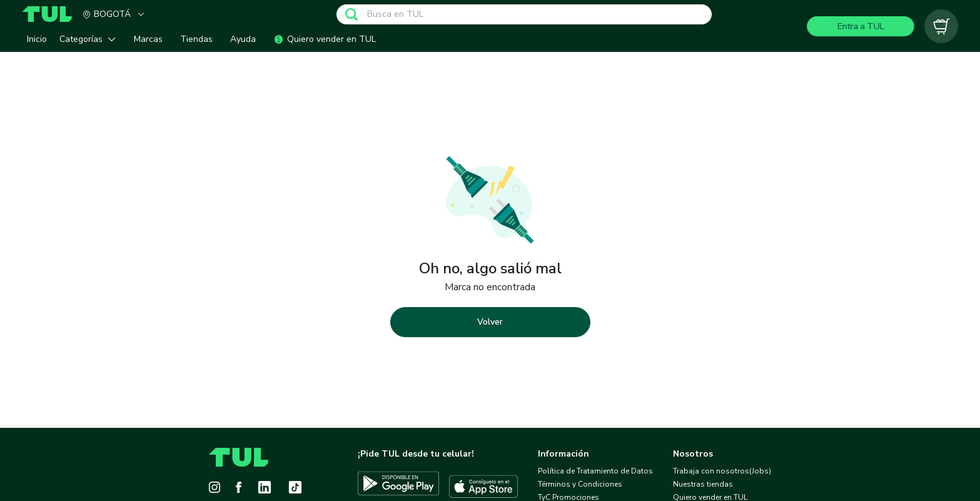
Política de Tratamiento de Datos (595, 471)
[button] (90, 39)
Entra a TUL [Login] (861, 26)
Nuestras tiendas (703, 484)
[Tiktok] (295, 487)
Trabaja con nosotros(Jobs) (722, 471)
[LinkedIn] (265, 487)
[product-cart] (941, 26)
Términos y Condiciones (580, 484)
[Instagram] (215, 487)
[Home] (52, 14)
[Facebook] (239, 487)
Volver (490, 322)
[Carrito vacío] (941, 26)
